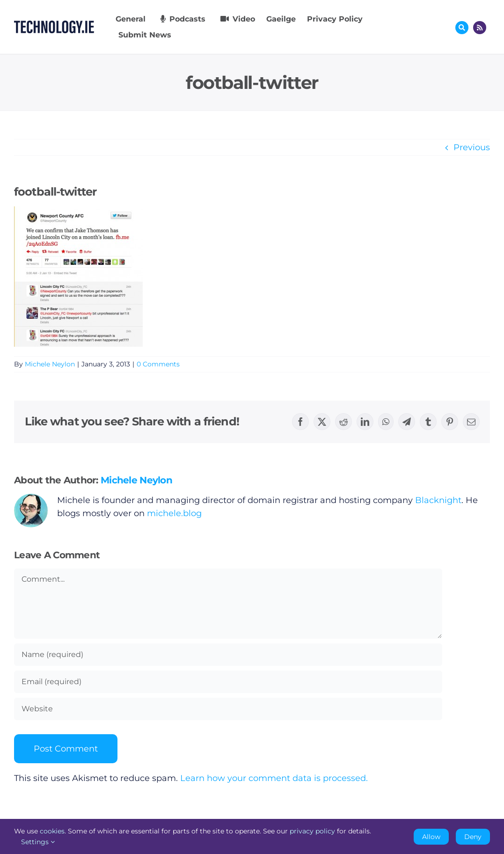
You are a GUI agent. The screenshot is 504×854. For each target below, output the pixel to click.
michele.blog (174, 513)
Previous (472, 147)
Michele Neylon (50, 364)
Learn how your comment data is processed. (274, 778)
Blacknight (438, 500)
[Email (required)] (228, 682)
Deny (473, 837)
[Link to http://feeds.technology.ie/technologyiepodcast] (480, 28)
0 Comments (158, 364)
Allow (431, 837)
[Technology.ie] (54, 25)
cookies (52, 831)
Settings (38, 842)
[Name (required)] (228, 655)
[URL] (228, 709)
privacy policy (312, 831)
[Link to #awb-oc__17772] (462, 28)
